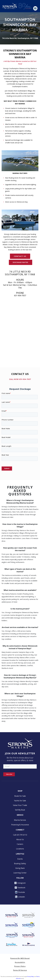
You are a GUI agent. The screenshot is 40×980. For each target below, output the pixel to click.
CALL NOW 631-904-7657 (20, 379)
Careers (20, 844)
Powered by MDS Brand (20, 958)
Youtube (20, 892)
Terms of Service (20, 970)
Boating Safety (20, 864)
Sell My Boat (20, 810)
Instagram (20, 883)
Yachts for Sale (20, 801)
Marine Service (20, 820)
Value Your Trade (20, 805)
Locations (20, 849)
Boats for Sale (20, 796)
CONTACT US (20, 256)
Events (20, 859)
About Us (20, 839)
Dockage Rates (21, 262)
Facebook (20, 888)
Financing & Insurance (20, 825)
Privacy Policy (20, 966)
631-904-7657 (20, 295)
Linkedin (20, 897)
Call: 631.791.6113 (20, 835)
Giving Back (20, 868)
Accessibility (20, 962)
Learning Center (20, 873)
